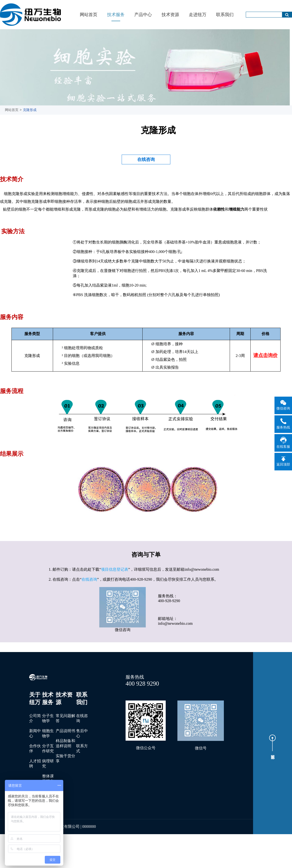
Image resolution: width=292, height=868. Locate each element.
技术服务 (116, 15)
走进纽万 (198, 15)
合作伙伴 (35, 748)
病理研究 (48, 764)
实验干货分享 (65, 758)
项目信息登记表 (115, 569)
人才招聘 (35, 764)
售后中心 (82, 733)
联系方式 (82, 748)
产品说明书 (65, 731)
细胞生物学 (48, 733)
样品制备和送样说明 (65, 743)
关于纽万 (35, 699)
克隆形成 (30, 110)
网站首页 (89, 15)
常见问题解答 (65, 718)
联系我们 (225, 15)
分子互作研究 (48, 748)
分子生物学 (48, 718)
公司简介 (35, 718)
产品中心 (143, 15)
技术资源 (170, 15)
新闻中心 (35, 733)
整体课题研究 (48, 779)
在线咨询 (146, 159)
